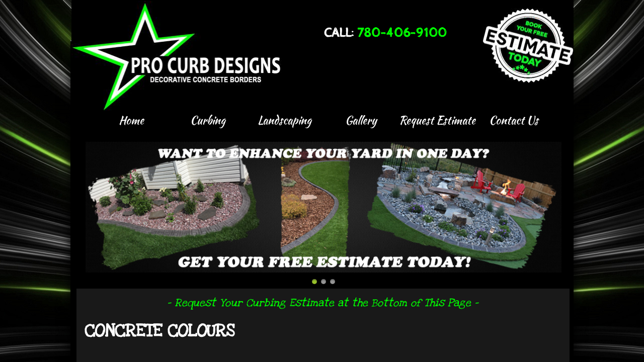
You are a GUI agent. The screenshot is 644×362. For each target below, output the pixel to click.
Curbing (208, 120)
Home (131, 120)
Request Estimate (437, 120)
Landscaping (285, 120)
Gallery (361, 120)
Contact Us (514, 120)
